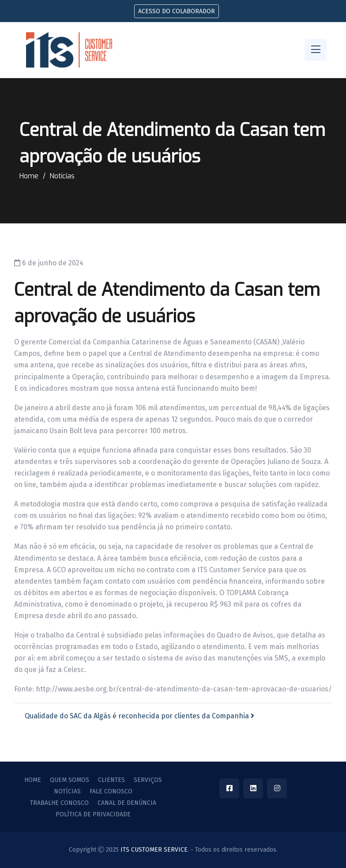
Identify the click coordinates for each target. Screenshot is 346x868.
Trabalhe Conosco (59, 803)
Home (29, 176)
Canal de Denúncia (127, 803)
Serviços (148, 780)
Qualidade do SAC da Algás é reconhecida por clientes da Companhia (139, 716)
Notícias (62, 176)
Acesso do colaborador (177, 11)
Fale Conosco (111, 792)
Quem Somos (70, 780)
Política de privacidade (93, 815)
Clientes (111, 780)
